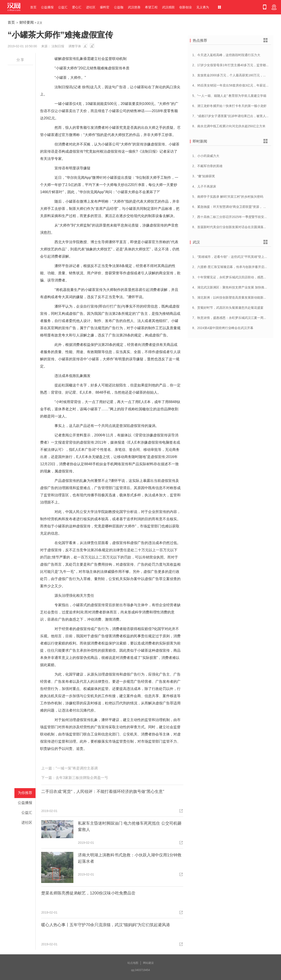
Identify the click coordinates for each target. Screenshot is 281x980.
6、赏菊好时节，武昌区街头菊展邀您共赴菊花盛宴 (228, 308)
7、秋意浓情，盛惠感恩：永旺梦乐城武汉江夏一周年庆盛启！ (236, 318)
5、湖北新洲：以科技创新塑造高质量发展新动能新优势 (231, 297)
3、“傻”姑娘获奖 (204, 176)
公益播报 (47, 7)
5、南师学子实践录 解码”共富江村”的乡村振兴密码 (228, 197)
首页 (33, 7)
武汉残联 (168, 7)
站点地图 (133, 963)
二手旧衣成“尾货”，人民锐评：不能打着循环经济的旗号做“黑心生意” (103, 792)
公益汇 (63, 7)
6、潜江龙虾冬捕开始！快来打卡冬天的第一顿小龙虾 (229, 106)
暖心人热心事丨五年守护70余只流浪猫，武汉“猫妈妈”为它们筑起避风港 (106, 925)
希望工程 (151, 7)
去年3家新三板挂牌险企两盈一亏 (82, 778)
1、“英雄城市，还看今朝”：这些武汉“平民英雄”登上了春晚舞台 (236, 257)
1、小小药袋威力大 (206, 156)
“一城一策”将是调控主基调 (77, 768)
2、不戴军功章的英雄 (207, 166)
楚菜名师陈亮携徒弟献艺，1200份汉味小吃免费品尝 (88, 893)
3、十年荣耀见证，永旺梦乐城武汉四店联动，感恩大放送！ (234, 277)
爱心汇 (77, 7)
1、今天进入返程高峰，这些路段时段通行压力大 (226, 55)
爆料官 (105, 7)
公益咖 (119, 7)
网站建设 (148, 963)
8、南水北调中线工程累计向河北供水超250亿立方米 (229, 126)
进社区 (91, 7)
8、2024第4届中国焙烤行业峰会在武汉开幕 (223, 328)
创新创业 (186, 7)
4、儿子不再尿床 (204, 186)
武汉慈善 (134, 7)
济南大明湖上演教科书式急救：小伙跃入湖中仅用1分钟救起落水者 (130, 858)
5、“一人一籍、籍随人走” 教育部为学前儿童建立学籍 (229, 96)
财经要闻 (27, 22)
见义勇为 (203, 7)
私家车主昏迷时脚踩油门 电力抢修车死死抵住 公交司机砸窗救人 (130, 826)
